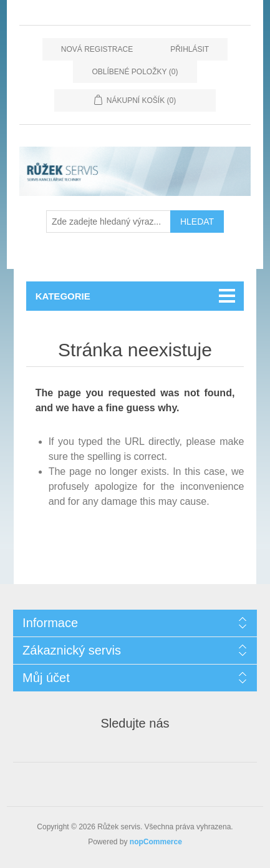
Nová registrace (97, 49)
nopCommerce (156, 842)
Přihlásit (190, 49)
